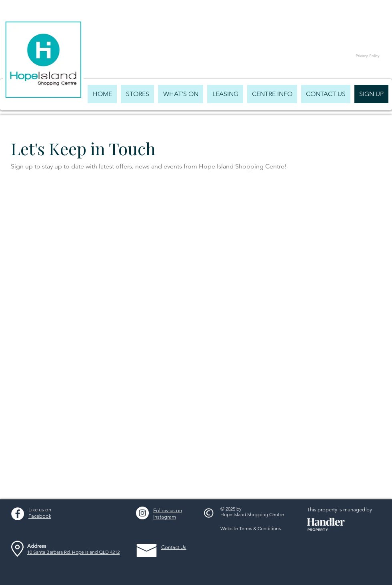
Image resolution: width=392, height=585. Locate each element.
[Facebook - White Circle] (18, 514)
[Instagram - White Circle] (142, 513)
